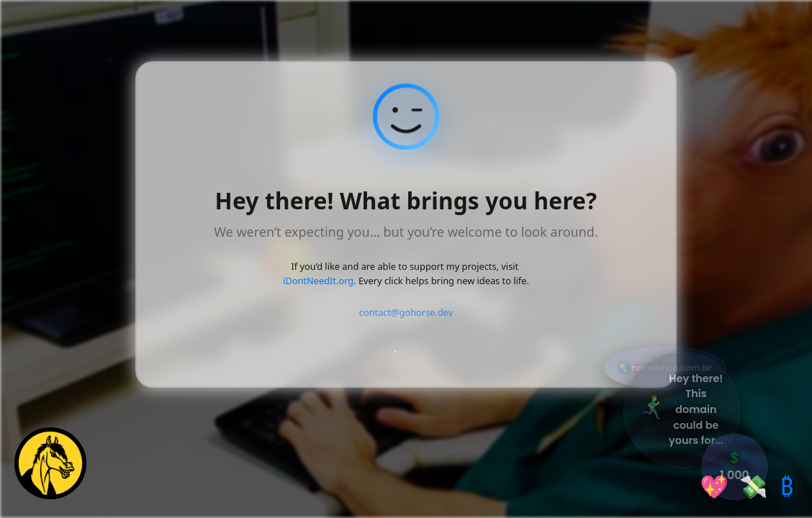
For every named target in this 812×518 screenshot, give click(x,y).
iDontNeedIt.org (318, 281)
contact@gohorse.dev (406, 312)
